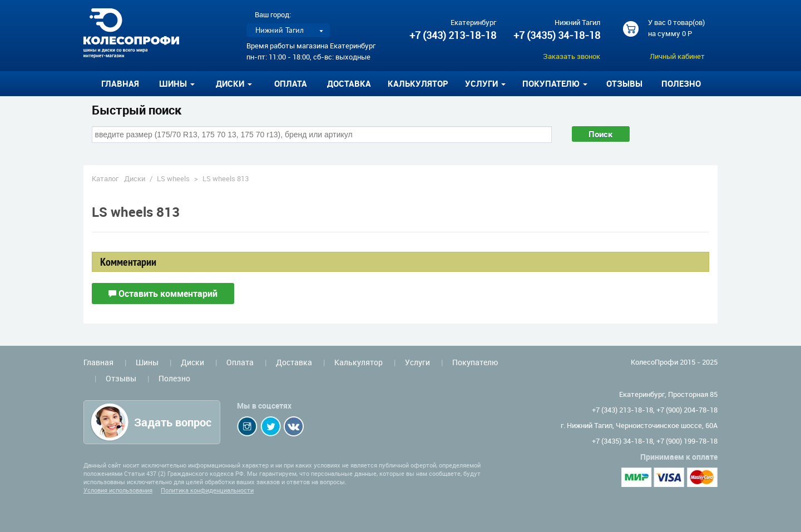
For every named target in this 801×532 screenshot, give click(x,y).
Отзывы (624, 83)
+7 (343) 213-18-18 (453, 35)
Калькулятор (418, 83)
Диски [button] (234, 83)
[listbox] (288, 30)
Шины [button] (177, 83)
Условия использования (118, 490)
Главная (120, 83)
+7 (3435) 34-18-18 (557, 35)
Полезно (681, 83)
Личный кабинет (677, 56)
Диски (135, 178)
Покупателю (475, 362)
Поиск (601, 134)
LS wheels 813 (226, 178)
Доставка (349, 83)
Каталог (105, 178)
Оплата (291, 83)
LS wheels (173, 178)
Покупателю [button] (555, 83)
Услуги (417, 362)
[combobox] (322, 135)
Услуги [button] (485, 83)
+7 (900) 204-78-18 (687, 410)
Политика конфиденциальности (207, 490)
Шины (147, 362)
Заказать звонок (572, 56)
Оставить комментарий (163, 294)
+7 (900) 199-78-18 (687, 441)
